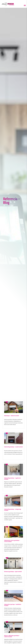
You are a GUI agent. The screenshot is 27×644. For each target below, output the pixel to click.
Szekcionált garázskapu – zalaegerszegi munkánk (13, 510)
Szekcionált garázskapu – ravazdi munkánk (13, 447)
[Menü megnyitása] (25, 5)
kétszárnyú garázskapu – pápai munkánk (13, 572)
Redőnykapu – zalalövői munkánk (12, 416)
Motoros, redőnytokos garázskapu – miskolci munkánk (12, 636)
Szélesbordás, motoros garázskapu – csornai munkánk (12, 541)
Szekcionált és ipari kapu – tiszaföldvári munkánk (13, 605)
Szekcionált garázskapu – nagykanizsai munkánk (12, 479)
